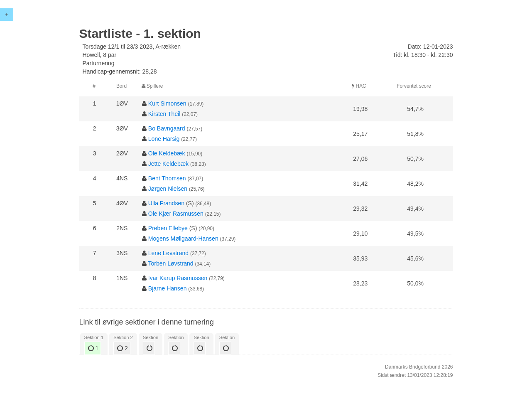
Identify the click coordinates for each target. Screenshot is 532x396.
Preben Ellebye (168, 228)
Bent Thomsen (167, 178)
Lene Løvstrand (168, 253)
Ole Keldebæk (167, 153)
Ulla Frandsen (166, 203)
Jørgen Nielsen (168, 189)
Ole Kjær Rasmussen (176, 214)
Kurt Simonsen (167, 103)
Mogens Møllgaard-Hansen (183, 239)
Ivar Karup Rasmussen (178, 278)
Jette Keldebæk (168, 164)
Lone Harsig (164, 139)
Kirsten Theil (164, 114)
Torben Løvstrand (171, 263)
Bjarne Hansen (168, 288)
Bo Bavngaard (167, 128)
